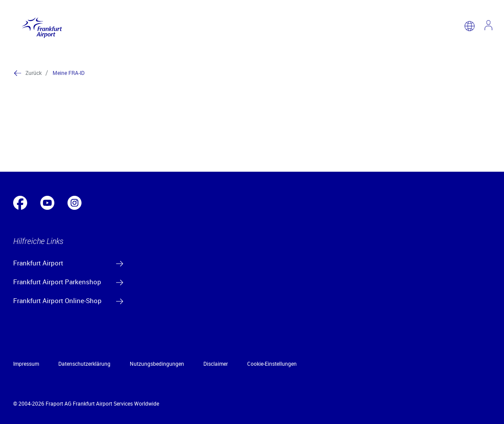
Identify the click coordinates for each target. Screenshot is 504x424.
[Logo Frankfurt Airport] (40, 26)
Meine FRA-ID (69, 73)
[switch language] (470, 26)
